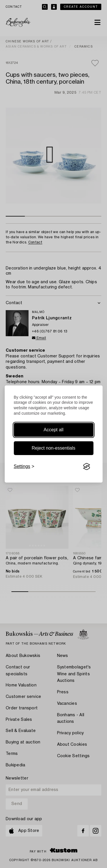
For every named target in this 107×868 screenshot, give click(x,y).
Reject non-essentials (53, 448)
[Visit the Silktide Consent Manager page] (86, 467)
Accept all (53, 430)
